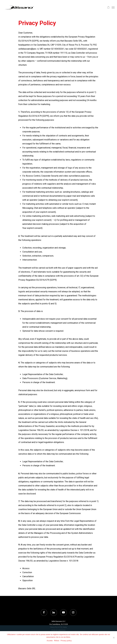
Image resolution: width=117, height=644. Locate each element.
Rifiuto (57, 641)
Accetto (50, 641)
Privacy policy (66, 641)
